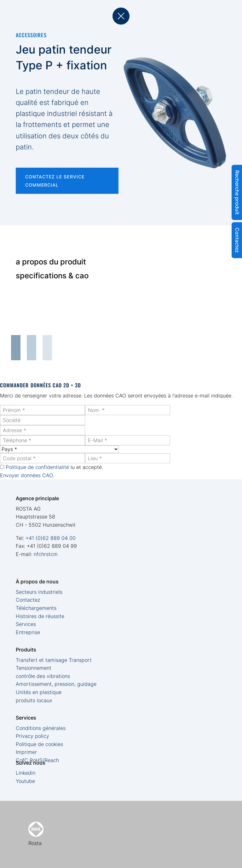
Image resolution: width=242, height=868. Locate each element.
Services (26, 624)
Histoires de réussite (40, 616)
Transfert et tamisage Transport (54, 660)
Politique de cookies (39, 744)
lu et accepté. (54, 467)
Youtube (25, 781)
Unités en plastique (39, 692)
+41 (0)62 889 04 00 (51, 538)
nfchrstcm (46, 554)
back (121, 16)
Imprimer (26, 752)
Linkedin (26, 773)
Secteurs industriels (39, 592)
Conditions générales (41, 728)
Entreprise (28, 632)
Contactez (28, 600)
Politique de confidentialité (37, 467)
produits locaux (34, 700)
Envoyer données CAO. (27, 475)
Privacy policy (32, 736)
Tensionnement (34, 668)
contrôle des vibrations (43, 676)
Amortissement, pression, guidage (56, 684)
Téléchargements (36, 608)
